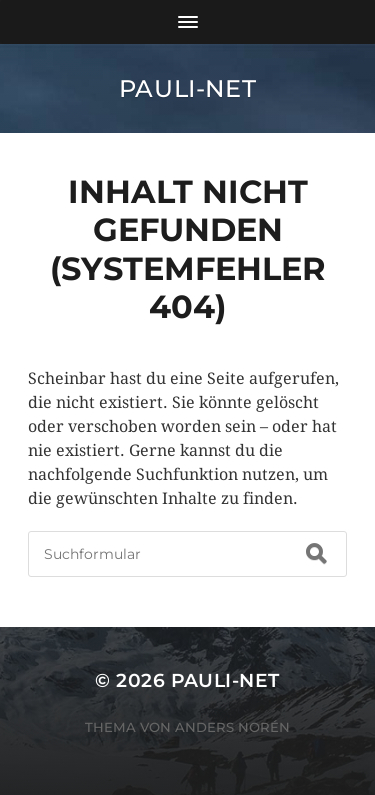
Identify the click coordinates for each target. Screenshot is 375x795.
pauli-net (187, 88)
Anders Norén (232, 727)
